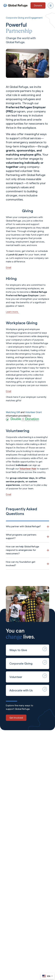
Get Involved (16, 718)
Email (9, 267)
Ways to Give (28, 649)
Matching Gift (13, 412)
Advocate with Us (28, 689)
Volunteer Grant (33, 412)
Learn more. (12, 312)
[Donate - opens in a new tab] (38, 5)
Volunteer (28, 676)
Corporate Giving (28, 663)
